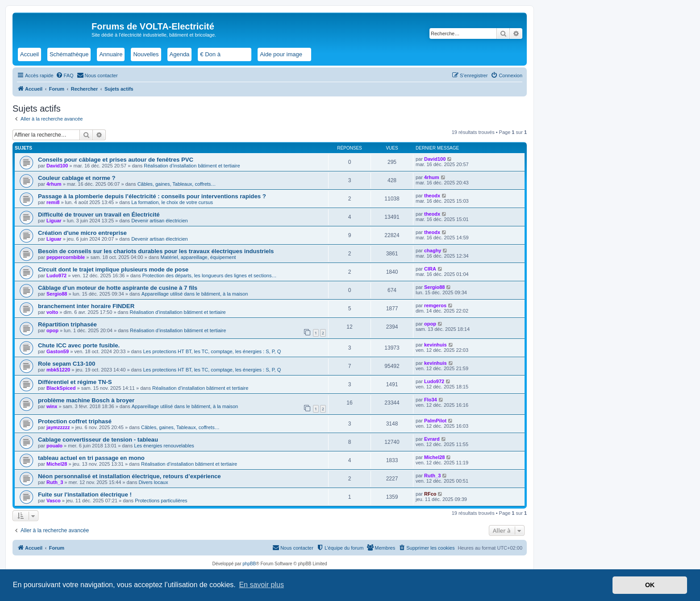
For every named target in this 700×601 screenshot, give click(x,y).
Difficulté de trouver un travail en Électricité (99, 215)
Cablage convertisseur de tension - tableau (98, 440)
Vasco (54, 501)
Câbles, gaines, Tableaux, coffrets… (177, 184)
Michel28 (57, 464)
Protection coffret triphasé (75, 421)
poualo (54, 446)
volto (52, 312)
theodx (432, 196)
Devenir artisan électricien (160, 221)
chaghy (433, 250)
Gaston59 (58, 351)
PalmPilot (435, 421)
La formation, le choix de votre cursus (172, 202)
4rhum (54, 184)
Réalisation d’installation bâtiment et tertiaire (192, 166)
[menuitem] (65, 75)
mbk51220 (58, 370)
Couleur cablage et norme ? (77, 178)
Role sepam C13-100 (67, 364)
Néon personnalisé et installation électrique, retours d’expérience (129, 476)
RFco (430, 494)
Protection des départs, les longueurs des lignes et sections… (210, 275)
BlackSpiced (61, 388)
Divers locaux (153, 482)
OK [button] (650, 585)
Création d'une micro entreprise (82, 233)
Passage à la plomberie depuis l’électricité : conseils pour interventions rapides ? (152, 196)
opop (52, 330)
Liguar (54, 221)
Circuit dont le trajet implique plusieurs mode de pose (113, 269)
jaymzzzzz (58, 427)
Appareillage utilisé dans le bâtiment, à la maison (195, 294)
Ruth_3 (55, 482)
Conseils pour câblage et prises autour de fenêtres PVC (116, 160)
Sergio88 (57, 294)
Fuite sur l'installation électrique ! (85, 495)
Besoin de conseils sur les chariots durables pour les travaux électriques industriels (156, 251)
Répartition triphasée (67, 324)
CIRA (430, 269)
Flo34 (431, 400)
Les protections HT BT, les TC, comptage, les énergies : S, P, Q (212, 351)
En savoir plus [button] (261, 585)
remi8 (53, 202)
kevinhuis (435, 345)
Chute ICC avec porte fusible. (79, 345)
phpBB (249, 564)
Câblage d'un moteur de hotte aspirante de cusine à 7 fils (118, 288)
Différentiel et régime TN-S (75, 382)
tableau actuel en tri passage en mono (91, 458)
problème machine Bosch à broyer (86, 400)
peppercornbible (66, 257)
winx (52, 406)
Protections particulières (161, 501)
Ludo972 (56, 275)
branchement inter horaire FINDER (86, 306)
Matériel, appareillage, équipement (198, 257)
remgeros (435, 305)
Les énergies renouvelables (164, 446)
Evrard (432, 439)
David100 (57, 166)
